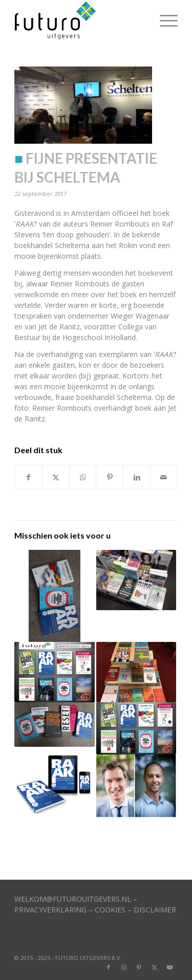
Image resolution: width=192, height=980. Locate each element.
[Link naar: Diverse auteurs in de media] (54, 596)
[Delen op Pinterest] (110, 477)
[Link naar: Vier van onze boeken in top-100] (136, 580)
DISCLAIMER (155, 910)
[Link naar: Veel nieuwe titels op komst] (54, 672)
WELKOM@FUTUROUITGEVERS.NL (73, 899)
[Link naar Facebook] (109, 967)
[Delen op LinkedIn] (137, 477)
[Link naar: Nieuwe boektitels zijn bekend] (136, 672)
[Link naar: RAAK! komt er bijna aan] (54, 784)
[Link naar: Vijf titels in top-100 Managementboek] (54, 725)
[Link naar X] (155, 967)
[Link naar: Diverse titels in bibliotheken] (136, 729)
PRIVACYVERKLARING (50, 910)
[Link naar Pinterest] (139, 967)
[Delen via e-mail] (164, 477)
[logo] (80, 20)
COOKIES (110, 910)
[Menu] (164, 20)
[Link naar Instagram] (124, 967)
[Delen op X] (56, 477)
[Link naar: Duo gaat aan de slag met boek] (136, 786)
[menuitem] (164, 20)
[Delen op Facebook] (28, 477)
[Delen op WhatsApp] (83, 477)
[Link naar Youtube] (170, 967)
